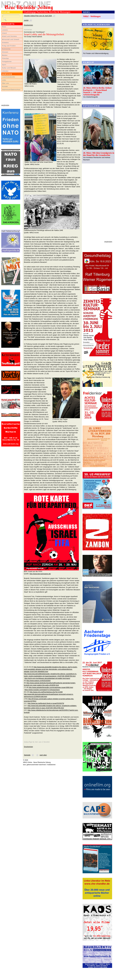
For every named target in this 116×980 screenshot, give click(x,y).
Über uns (5, 83)
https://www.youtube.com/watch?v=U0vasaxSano (42, 690)
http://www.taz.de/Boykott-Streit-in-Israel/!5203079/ (46, 703)
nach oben (43, 755)
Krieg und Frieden (9, 46)
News (4, 27)
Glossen (5, 52)
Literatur (5, 71)
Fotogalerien (7, 62)
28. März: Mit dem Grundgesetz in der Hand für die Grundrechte (99, 154)
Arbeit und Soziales (9, 36)
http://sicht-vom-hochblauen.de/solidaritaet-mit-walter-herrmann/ (47, 678)
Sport (4, 65)
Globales (5, 43)
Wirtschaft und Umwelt (11, 39)
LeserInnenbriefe (8, 77)
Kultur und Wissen (9, 68)
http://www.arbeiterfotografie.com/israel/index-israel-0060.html (51, 687)
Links (4, 80)
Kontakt (5, 86)
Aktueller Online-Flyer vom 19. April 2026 (38, 16)
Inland (4, 33)
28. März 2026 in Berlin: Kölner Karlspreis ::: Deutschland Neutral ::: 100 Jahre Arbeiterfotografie (97, 91)
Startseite (27, 755)
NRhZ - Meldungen (92, 16)
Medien (5, 55)
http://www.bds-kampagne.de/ (40, 574)
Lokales (5, 30)
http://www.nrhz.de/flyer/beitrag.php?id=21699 (46, 692)
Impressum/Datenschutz (11, 90)
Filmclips (5, 58)
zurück (26, 20)
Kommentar (6, 49)
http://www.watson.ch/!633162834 (38, 681)
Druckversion (28, 25)
